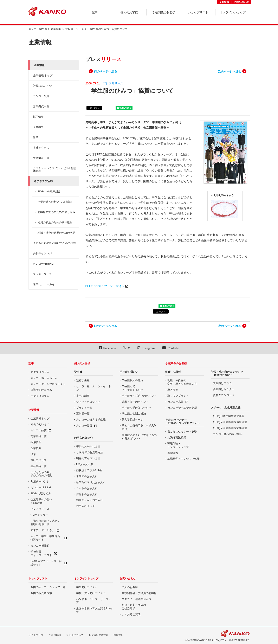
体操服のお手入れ (87, 494)
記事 (31, 363)
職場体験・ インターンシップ (178, 445)
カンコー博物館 (40, 546)
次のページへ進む (230, 71)
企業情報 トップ (43, 75)
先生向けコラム (40, 372)
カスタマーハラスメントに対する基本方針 (54, 170)
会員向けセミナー (224, 389)
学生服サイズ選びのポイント (139, 396)
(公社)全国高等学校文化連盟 (230, 428)
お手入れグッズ (86, 506)
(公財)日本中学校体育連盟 (229, 416)
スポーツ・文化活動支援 (226, 408)
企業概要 (38, 127)
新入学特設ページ (132, 420)
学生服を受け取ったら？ (137, 408)
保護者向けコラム (41, 390)
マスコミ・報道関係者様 (137, 599)
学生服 (78, 372)
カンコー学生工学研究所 (182, 408)
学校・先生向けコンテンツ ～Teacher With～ (227, 373)
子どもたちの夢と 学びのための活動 (41, 474)
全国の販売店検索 (41, 593)
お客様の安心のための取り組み (56, 212)
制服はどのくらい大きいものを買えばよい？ (139, 437)
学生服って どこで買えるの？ (132, 388)
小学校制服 (83, 396)
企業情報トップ (40, 418)
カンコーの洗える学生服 (91, 420)
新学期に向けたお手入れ (91, 482)
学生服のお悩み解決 (134, 414)
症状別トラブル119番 (89, 470)
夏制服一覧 (83, 414)
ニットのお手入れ (87, 488)
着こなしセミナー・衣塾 (182, 432)
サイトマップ (36, 635)
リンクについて (75, 635)
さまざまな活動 (43, 181)
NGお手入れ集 (85, 464)
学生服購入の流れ (132, 380)
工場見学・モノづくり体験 (183, 459)
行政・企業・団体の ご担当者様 (134, 607)
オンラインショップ (86, 578)
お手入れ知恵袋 (83, 438)
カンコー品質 (41, 96)
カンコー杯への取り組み (228, 434)
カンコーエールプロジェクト (48, 384)
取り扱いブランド (178, 396)
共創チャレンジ (42, 253)
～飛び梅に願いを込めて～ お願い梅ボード (47, 523)
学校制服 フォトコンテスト (41, 553)
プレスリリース (42, 274)
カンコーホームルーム (44, 378)
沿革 (36, 137)
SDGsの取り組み (41, 493)
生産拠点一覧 (41, 158)
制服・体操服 (173, 372)
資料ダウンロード (224, 395)
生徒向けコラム (40, 396)
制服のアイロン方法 (88, 458)
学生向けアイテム (87, 587)
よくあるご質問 (131, 614)
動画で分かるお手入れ (90, 500)
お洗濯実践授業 (177, 437)
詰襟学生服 (83, 380)
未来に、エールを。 (45, 284)
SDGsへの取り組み (49, 191)
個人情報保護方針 (98, 635)
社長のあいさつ (42, 86)
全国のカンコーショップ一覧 (48, 587)
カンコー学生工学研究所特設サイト (45, 538)
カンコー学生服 (38, 29)
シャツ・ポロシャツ (88, 402)
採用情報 (38, 117)
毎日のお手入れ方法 (88, 446)
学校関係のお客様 (176, 363)
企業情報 (224, 2)
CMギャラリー (39, 515)
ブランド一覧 (84, 408)
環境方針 (118, 635)
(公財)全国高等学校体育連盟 (230, 422)
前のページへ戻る (105, 71)
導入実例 (173, 390)
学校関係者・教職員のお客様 (139, 593)
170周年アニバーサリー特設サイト (46, 563)
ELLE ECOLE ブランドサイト (105, 286)
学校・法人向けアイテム (91, 593)
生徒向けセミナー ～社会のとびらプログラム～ (183, 421)
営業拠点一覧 (41, 106)
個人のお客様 (82, 363)
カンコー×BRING (43, 264)
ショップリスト (38, 578)
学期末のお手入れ (87, 476)
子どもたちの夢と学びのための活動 (54, 243)
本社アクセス (41, 148)
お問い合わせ (242, 2)
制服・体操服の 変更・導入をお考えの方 (182, 382)
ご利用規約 (55, 635)
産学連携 (173, 453)
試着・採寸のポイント (135, 402)
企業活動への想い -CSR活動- (55, 202)
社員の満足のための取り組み (55, 222)
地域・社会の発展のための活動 (56, 233)
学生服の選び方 (129, 372)
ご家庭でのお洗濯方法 (90, 452)
